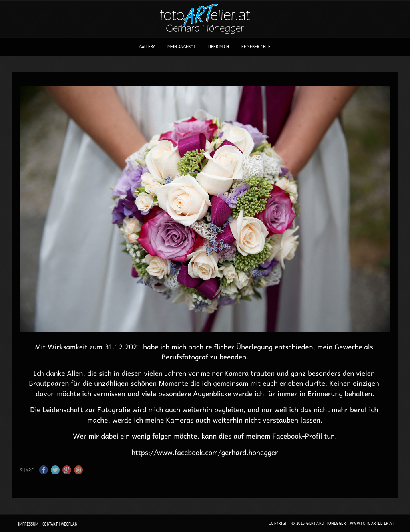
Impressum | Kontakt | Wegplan (48, 524)
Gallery (147, 47)
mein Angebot (182, 47)
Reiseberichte (256, 47)
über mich (219, 47)
